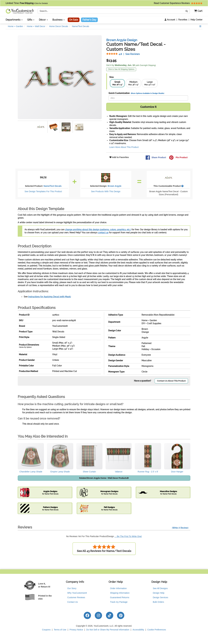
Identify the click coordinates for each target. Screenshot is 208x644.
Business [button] (59, 20)
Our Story (72, 588)
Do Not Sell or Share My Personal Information (108, 630)
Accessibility (138, 630)
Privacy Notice (76, 630)
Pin (178, 158)
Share (156, 158)
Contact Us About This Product (171, 381)
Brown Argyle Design (122, 40)
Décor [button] (43, 20)
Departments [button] (14, 20)
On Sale (74, 20)
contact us (103, 233)
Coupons (46, 630)
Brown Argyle (115, 186)
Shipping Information (120, 593)
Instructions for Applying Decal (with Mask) (50, 297)
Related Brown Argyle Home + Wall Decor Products (104, 478)
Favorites (183, 20)
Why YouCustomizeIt (77, 593)
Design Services (161, 597)
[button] (197, 11)
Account (170, 20)
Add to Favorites (119, 157)
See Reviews (123, 54)
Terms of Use (60, 630)
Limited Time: (27, 3)
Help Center (196, 20)
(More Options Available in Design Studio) (147, 93)
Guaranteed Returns (120, 597)
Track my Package (119, 602)
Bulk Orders (158, 602)
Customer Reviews (76, 597)
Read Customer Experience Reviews (178, 3)
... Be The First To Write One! (128, 536)
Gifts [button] (31, 20)
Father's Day (89, 20)
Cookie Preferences (157, 630)
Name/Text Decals (53, 186)
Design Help (159, 593)
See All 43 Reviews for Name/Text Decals (104, 549)
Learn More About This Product (124, 147)
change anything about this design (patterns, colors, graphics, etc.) (98, 230)
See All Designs (160, 588)
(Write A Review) (180, 528)
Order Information (118, 588)
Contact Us (73, 602)
